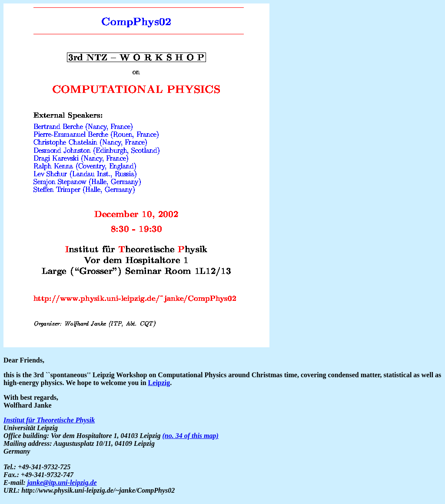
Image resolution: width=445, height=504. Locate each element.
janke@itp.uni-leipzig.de (62, 483)
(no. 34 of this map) (190, 436)
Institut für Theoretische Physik (49, 420)
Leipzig (159, 383)
